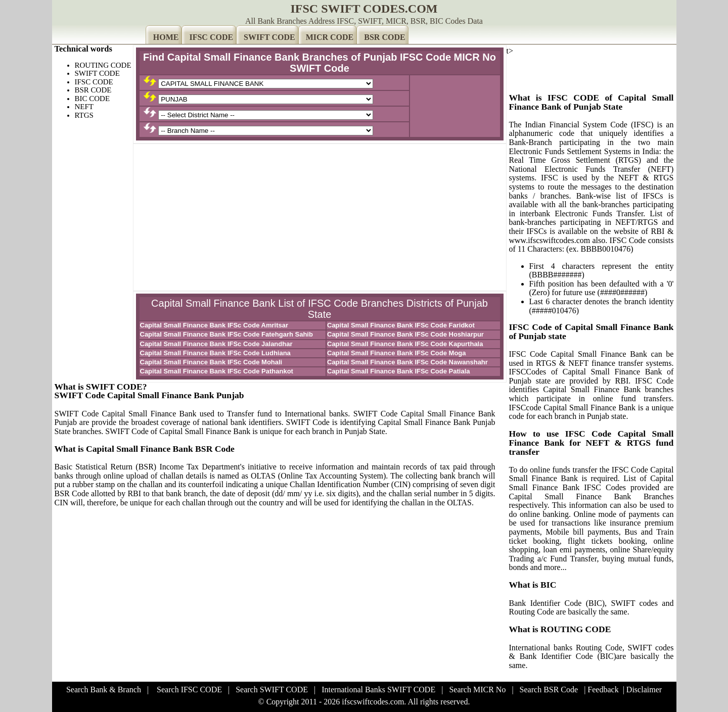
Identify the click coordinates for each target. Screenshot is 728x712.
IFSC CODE (211, 37)
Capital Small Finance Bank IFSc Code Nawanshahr (407, 362)
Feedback (603, 690)
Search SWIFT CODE (272, 690)
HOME (166, 37)
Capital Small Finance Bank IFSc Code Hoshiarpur (405, 334)
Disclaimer (644, 690)
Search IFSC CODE (189, 690)
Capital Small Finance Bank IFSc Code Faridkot (401, 325)
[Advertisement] (320, 217)
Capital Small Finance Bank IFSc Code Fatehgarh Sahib (226, 334)
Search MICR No (477, 690)
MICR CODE (330, 37)
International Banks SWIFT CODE (378, 690)
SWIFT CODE (269, 37)
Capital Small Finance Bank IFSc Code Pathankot (217, 371)
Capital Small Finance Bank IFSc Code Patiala (398, 371)
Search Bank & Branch (104, 690)
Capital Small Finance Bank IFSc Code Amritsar (214, 325)
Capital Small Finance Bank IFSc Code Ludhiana (215, 353)
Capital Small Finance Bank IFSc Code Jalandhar (216, 344)
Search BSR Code (549, 690)
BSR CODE (384, 37)
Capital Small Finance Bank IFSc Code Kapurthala (405, 344)
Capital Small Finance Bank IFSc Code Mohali (211, 362)
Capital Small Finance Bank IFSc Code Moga (397, 353)
